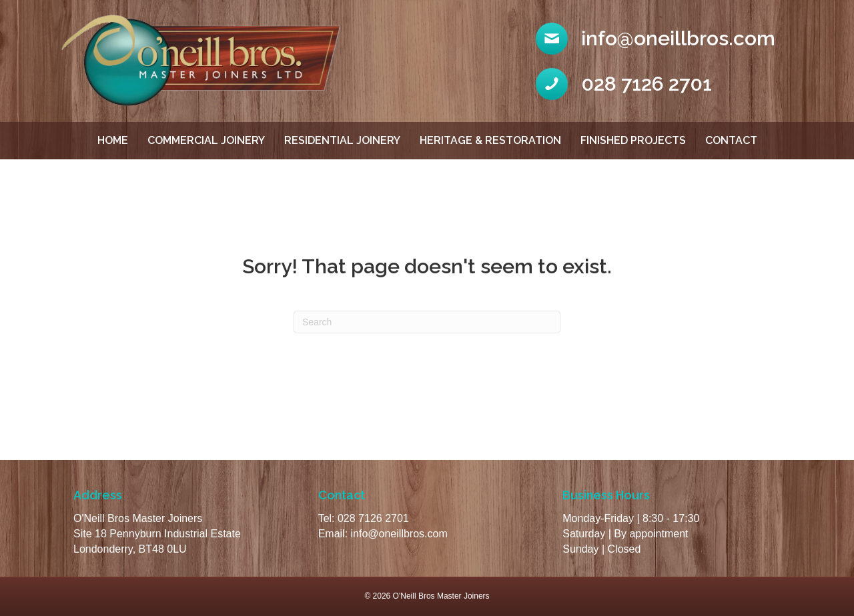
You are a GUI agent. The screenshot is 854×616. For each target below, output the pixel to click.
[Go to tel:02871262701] (658, 84)
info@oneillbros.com (399, 534)
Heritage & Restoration (490, 140)
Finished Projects (633, 140)
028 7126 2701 (373, 518)
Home (113, 140)
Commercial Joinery (206, 140)
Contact (731, 140)
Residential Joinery (342, 140)
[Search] (427, 322)
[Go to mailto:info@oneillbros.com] (658, 39)
